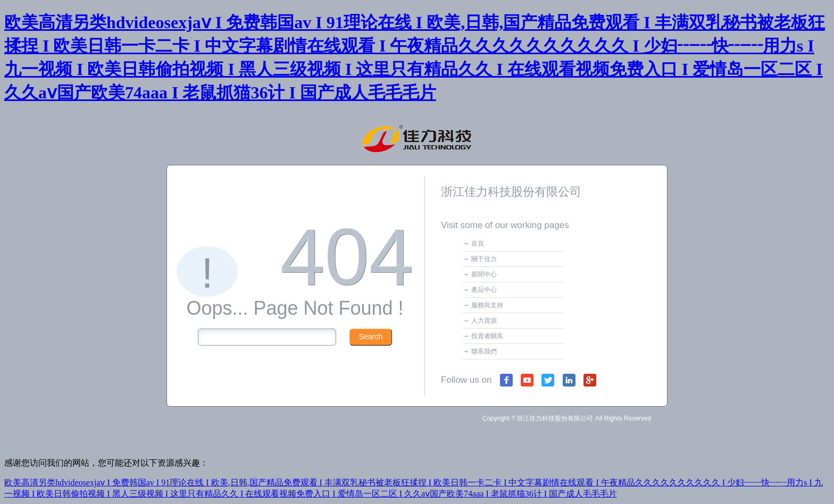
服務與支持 (487, 305)
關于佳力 (484, 259)
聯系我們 (484, 351)
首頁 (478, 243)
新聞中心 (484, 274)
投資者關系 (487, 336)
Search (371, 337)
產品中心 (484, 290)
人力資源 (484, 321)
